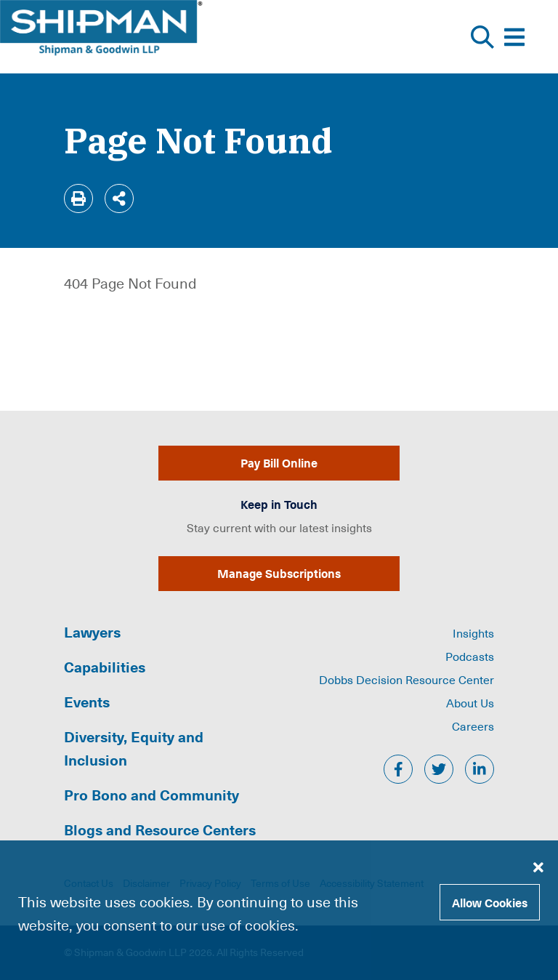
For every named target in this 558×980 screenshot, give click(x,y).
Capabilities (105, 667)
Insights (473, 632)
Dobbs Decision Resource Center (407, 679)
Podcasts (470, 656)
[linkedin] (480, 769)
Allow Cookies (490, 902)
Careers (473, 726)
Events (87, 702)
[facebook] (398, 769)
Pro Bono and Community (151, 795)
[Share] (119, 198)
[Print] (78, 198)
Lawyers (92, 632)
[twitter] (439, 769)
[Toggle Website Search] (482, 37)
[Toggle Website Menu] (514, 37)
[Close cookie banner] (538, 867)
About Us (470, 702)
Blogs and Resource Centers (160, 830)
